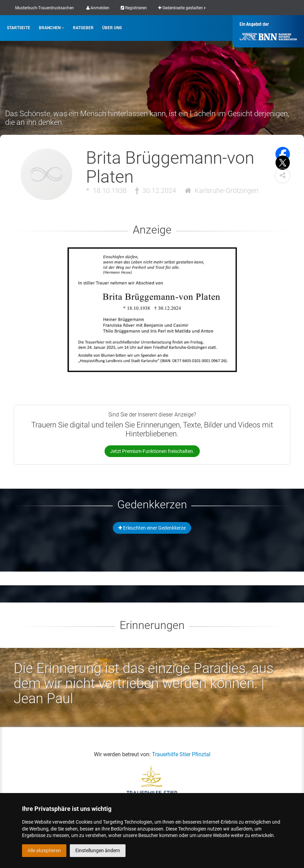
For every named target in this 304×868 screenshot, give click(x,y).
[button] (283, 176)
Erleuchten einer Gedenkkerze (152, 528)
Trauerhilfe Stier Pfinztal (181, 754)
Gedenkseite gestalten (182, 8)
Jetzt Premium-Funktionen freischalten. (152, 451)
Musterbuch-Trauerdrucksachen (45, 8)
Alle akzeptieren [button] (44, 850)
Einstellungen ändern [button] (98, 850)
